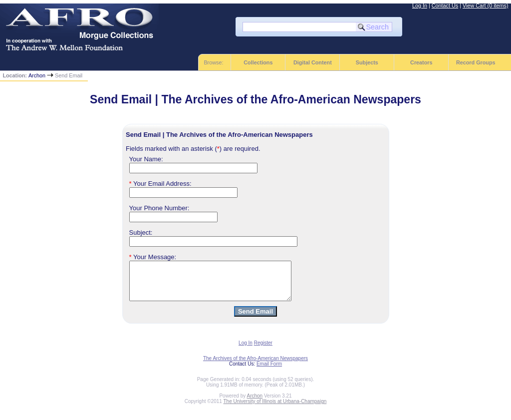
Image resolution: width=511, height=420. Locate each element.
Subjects (367, 62)
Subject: (141, 232)
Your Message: (153, 257)
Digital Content (313, 62)
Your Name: (146, 159)
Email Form (269, 371)
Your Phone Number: (159, 208)
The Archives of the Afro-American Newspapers (255, 366)
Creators (421, 62)
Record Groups (476, 62)
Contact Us (445, 5)
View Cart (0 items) (486, 5)
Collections (258, 62)
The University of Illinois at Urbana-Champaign (275, 409)
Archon (37, 75)
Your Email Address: (160, 184)
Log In (420, 5)
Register (263, 350)
